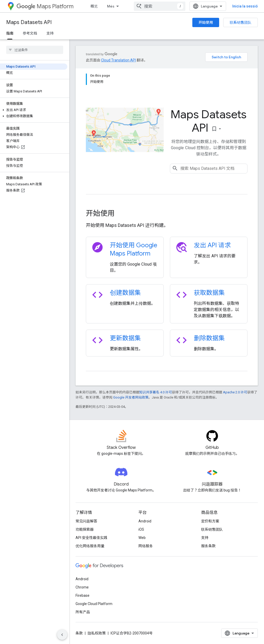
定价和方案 (210, 521)
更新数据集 (125, 338)
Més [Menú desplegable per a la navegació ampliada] (111, 6)
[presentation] (167, 213)
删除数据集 (209, 338)
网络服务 (146, 546)
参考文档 (30, 33)
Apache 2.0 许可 (235, 392)
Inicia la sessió (245, 6)
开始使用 (206, 22)
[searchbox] (35, 50)
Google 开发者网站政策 (131, 397)
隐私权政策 (97, 633)
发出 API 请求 (212, 245)
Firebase (82, 595)
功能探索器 (85, 529)
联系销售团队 (241, 22)
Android (145, 521)
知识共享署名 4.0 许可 (156, 392)
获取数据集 (209, 293)
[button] (34, 110)
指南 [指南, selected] (10, 33)
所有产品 (83, 612)
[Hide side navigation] (62, 635)
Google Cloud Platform (94, 604)
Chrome (82, 587)
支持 (50, 33)
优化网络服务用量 (90, 546)
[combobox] (160, 6)
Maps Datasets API (29, 22)
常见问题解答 (86, 521)
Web (142, 538)
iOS (141, 529)
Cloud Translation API (118, 60)
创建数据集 (125, 293)
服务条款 (208, 546)
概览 (94, 6)
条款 (79, 633)
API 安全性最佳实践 (91, 538)
